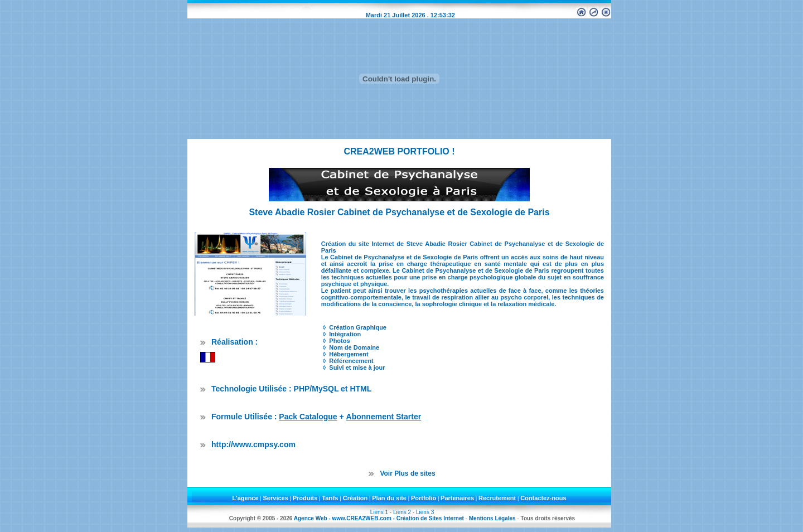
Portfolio (424, 498)
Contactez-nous (543, 498)
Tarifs (331, 498)
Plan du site (389, 498)
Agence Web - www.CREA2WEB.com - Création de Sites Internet (379, 518)
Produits (305, 498)
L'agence (245, 498)
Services (276, 498)
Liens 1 (379, 512)
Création (355, 498)
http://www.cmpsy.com (253, 444)
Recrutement (497, 498)
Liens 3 (425, 512)
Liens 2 (402, 512)
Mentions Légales (492, 518)
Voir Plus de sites (407, 473)
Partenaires (457, 498)
